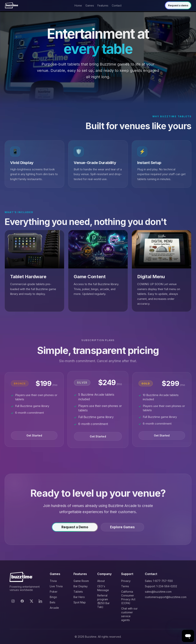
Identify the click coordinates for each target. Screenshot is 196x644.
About (101, 581)
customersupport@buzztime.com (166, 597)
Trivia (53, 581)
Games (90, 5)
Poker (54, 592)
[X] (31, 601)
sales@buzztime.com (158, 592)
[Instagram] (13, 601)
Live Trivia (56, 586)
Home (78, 5)
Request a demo (178, 5)
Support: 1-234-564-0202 (161, 586)
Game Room (81, 581)
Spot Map (80, 602)
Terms (125, 586)
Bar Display (81, 586)
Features (103, 5)
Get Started (34, 437)
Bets (53, 602)
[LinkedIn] (41, 601)
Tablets (78, 592)
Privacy (126, 581)
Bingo (53, 597)
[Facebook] (22, 601)
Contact (117, 5)
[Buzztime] (12, 5)
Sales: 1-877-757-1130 (159, 581)
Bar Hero (79, 597)
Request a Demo (75, 528)
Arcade (54, 608)
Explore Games (122, 528)
